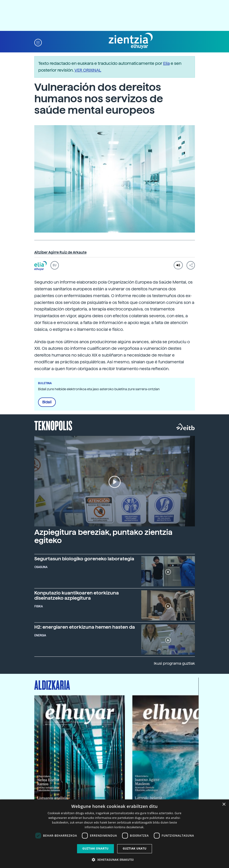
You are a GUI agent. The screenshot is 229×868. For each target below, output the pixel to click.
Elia (166, 63)
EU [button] (55, 265)
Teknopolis (53, 425)
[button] (38, 42)
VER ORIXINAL (88, 70)
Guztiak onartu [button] (95, 848)
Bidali (47, 402)
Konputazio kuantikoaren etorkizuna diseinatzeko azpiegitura (77, 595)
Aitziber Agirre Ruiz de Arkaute (60, 252)
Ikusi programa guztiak (174, 663)
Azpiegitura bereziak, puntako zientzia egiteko (103, 536)
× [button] (224, 804)
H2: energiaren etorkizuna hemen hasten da (85, 627)
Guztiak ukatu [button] (135, 848)
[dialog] (114, 834)
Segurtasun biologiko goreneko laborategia (84, 559)
